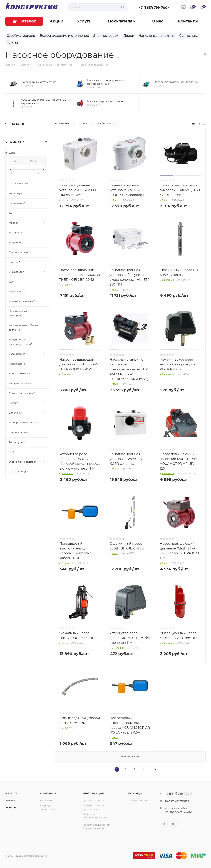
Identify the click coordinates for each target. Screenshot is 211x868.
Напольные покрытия (157, 36)
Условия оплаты (138, 800)
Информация (93, 793)
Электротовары (106, 36)
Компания (48, 793)
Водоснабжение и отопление (64, 36)
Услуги (11, 808)
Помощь (135, 793)
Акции (10, 800)
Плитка (13, 42)
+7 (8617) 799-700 (153, 8)
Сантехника (189, 36)
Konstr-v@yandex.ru (179, 801)
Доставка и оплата (94, 800)
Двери (129, 36)
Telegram (173, 824)
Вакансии (46, 800)
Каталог (12, 793)
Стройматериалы (21, 36)
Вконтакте (164, 824)
